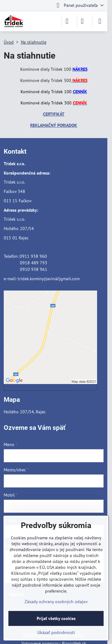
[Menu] (100, 21)
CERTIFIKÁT (54, 114)
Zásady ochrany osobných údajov (56, 602)
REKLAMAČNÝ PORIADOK (54, 125)
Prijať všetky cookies (56, 618)
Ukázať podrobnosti (56, 632)
